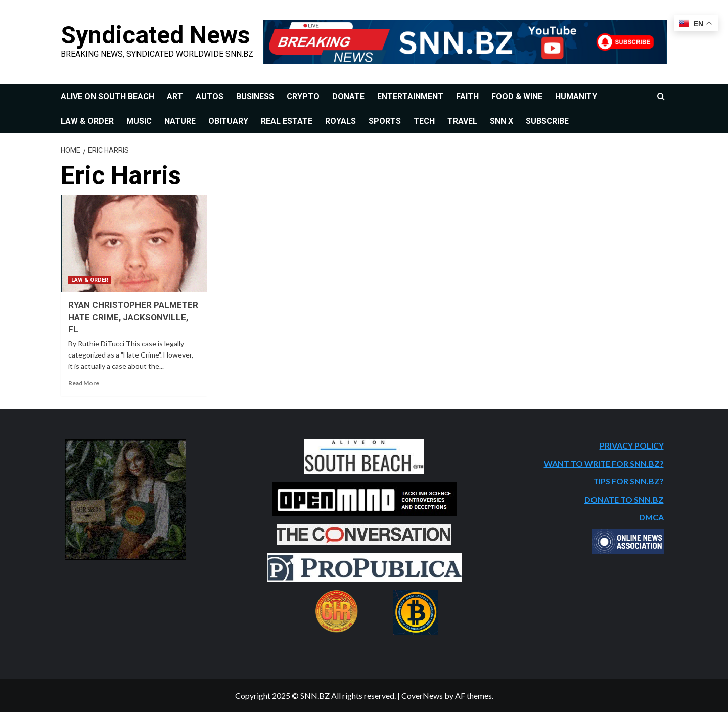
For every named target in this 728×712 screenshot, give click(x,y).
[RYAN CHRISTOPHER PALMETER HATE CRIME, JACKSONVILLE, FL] (134, 243)
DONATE (348, 96)
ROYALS (340, 121)
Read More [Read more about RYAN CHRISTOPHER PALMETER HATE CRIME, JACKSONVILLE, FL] (84, 383)
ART (175, 96)
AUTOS (210, 96)
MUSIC (139, 121)
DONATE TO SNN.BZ (624, 499)
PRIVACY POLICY (632, 445)
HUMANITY (576, 96)
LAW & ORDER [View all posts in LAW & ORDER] (90, 280)
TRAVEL (462, 121)
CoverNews (422, 696)
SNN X (502, 121)
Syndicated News (155, 35)
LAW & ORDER (87, 121)
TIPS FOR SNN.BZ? (628, 481)
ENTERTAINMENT (410, 96)
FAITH (467, 96)
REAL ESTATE (287, 121)
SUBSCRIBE (547, 121)
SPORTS (385, 121)
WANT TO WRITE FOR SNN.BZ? (604, 463)
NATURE (180, 121)
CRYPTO (303, 96)
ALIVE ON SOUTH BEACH (107, 96)
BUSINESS (255, 96)
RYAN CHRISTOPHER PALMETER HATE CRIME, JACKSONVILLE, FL (133, 317)
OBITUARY (228, 121)
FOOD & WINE (517, 96)
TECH (424, 121)
